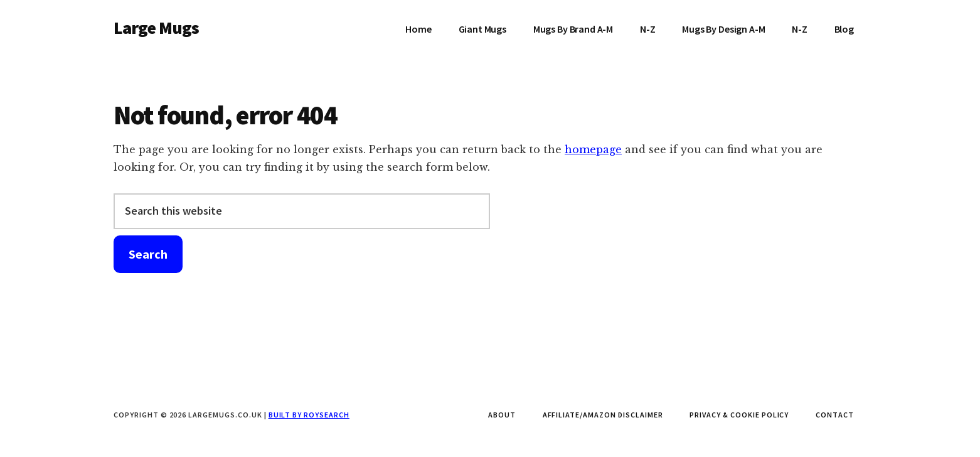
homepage (593, 149)
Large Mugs (157, 28)
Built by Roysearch (309, 415)
